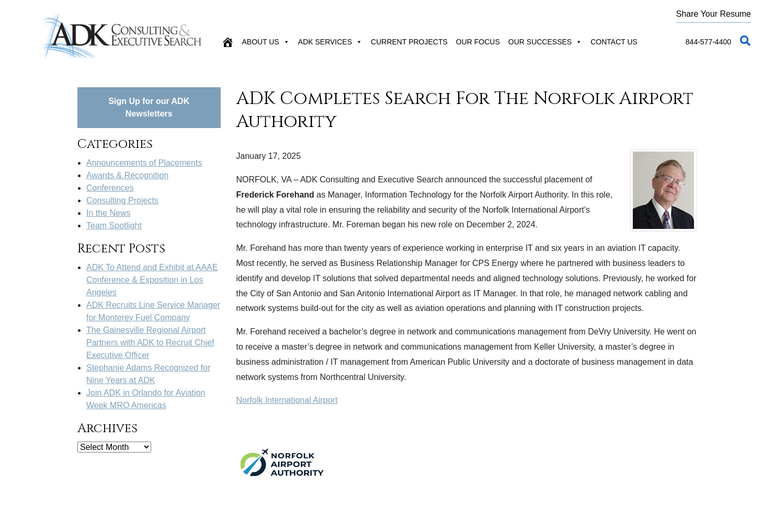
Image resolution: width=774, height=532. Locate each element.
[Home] (227, 42)
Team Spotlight (114, 225)
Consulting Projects (122, 200)
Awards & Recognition (127, 175)
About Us (266, 42)
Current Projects (409, 42)
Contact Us (614, 42)
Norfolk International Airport (287, 400)
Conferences (110, 188)
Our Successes (545, 42)
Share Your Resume (714, 14)
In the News (108, 213)
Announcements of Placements (144, 163)
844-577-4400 (708, 42)
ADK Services (330, 42)
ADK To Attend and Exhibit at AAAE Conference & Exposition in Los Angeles (152, 280)
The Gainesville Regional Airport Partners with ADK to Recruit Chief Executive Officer (150, 343)
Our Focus (478, 42)
